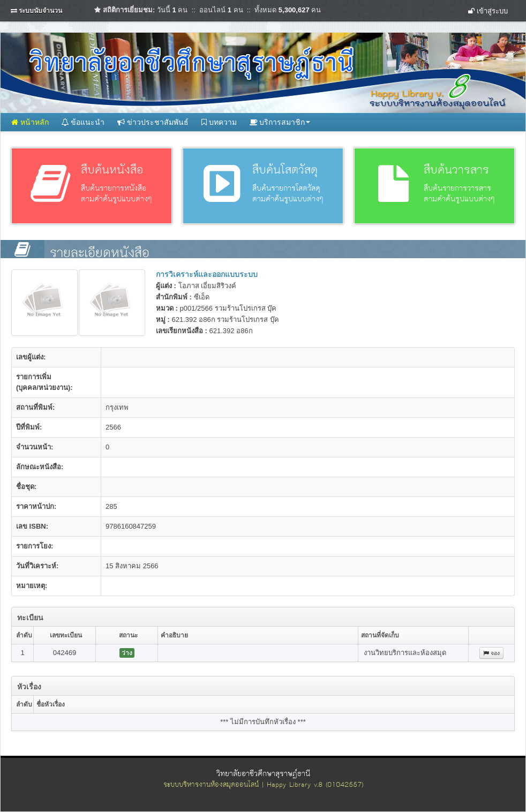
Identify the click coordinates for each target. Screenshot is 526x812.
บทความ (219, 122)
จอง (491, 653)
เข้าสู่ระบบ (488, 11)
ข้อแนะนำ (83, 122)
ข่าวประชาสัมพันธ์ (153, 122)
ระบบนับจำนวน (40, 11)
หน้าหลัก (30, 122)
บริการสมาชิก (280, 122)
